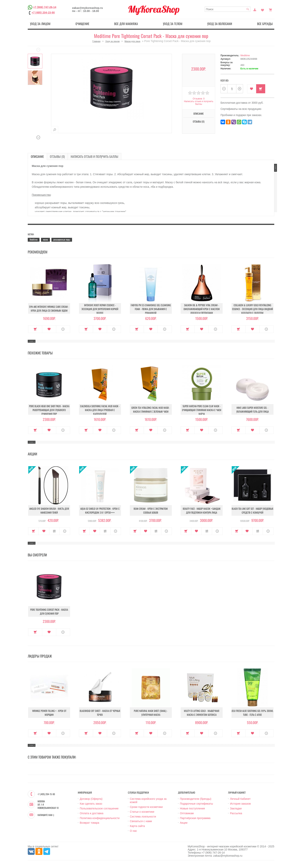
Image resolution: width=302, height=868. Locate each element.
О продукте (63, 329)
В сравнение (54, 531)
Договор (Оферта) (91, 799)
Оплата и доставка (91, 813)
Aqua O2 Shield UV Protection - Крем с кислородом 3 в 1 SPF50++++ (100, 511)
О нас (133, 831)
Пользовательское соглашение (99, 808)
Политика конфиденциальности (100, 818)
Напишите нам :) (46, 815)
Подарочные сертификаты (196, 804)
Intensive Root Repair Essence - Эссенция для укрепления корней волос (100, 309)
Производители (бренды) (196, 799)
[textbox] (228, 9)
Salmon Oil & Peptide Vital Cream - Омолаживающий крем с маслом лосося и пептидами (202, 309)
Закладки (236, 808)
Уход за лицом (40, 24)
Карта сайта (137, 826)
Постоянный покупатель (255, 9)
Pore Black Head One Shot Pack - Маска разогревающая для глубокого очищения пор (49, 410)
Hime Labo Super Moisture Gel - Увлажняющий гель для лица (253, 410)
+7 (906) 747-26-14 (45, 7)
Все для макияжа (126, 24)
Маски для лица (132, 41)
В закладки (252, 89)
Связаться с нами (141, 821)
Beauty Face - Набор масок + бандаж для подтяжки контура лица (202, 511)
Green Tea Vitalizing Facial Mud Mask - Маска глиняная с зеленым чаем (151, 410)
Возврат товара (89, 823)
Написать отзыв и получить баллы (199, 103)
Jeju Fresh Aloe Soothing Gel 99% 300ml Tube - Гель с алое (252, 713)
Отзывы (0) (199, 121)
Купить (261, 89)
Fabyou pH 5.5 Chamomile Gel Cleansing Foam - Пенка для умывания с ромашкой (151, 309)
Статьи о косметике (142, 812)
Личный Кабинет (240, 799)
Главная (96, 41)
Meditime (245, 56)
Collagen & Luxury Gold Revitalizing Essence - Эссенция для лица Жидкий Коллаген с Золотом (253, 309)
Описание (198, 114)
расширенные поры (62, 239)
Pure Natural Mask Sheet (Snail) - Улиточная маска (151, 713)
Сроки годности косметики (146, 807)
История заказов (240, 804)
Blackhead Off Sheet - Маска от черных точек (100, 713)
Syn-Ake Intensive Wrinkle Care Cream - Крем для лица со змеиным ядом (49, 309)
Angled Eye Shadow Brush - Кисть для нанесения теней (49, 511)
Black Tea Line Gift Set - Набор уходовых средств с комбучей (253, 511)
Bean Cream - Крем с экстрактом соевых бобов (151, 511)
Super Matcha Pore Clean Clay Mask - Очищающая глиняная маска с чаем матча (202, 410)
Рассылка (236, 813)
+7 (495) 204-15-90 (43, 13)
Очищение (82, 24)
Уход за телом (173, 24)
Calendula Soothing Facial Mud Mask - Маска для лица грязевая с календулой (100, 410)
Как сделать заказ (91, 804)
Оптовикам (187, 813)
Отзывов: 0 (199, 99)
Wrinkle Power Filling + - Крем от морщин (49, 713)
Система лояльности (143, 817)
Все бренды (265, 24)
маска (45, 239)
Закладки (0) (263, 9)
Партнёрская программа (195, 818)
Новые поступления (192, 808)
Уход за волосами (220, 24)
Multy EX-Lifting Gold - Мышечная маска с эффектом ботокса (202, 713)
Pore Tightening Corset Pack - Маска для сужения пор (49, 611)
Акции (184, 823)
